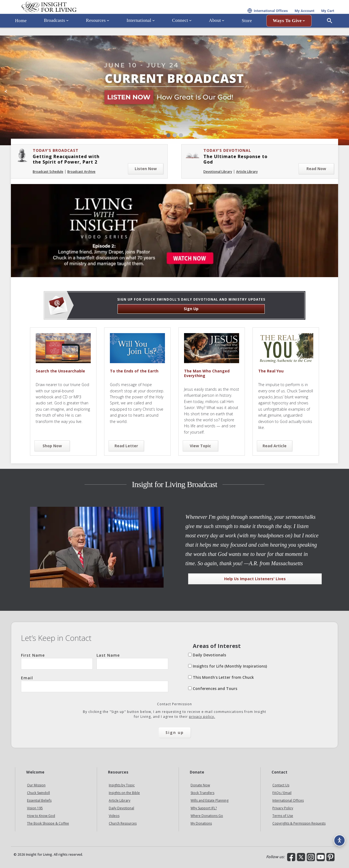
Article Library (247, 172)
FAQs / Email (282, 793)
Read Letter (126, 446)
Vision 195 (35, 808)
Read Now (316, 169)
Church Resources (123, 823)
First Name (57, 661)
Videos (114, 816)
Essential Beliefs (39, 800)
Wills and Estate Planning (210, 800)
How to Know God (41, 816)
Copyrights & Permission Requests (299, 823)
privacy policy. (202, 717)
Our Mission (36, 785)
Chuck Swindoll (38, 793)
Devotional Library (218, 172)
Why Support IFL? (204, 808)
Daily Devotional (121, 808)
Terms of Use (283, 816)
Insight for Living (76, 15)
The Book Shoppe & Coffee (48, 823)
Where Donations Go (207, 816)
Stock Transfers (202, 793)
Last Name (132, 661)
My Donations (201, 823)
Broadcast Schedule (48, 172)
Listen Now (146, 169)
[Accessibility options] (337, 837)
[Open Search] (330, 36)
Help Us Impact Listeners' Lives (255, 579)
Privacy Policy (283, 808)
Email (95, 684)
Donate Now (200, 785)
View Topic (200, 446)
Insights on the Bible (124, 793)
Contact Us (281, 785)
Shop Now (52, 446)
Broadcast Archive (81, 172)
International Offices (288, 800)
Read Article (275, 446)
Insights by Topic (122, 785)
